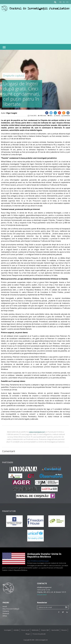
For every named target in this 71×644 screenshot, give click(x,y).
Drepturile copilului (14, 76)
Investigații (8, 630)
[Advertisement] (35, 27)
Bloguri (28, 634)
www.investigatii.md (37, 432)
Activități (16, 630)
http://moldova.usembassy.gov (38, 561)
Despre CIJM (45, 630)
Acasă (5, 606)
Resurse (64, 630)
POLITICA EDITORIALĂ (11, 609)
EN (67, 2)
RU (64, 2)
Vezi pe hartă (42, 594)
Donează (6, 613)
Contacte (6, 611)
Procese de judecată (39, 634)
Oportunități (55, 630)
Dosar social (25, 630)
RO (60, 2)
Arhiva (5, 616)
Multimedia (35, 630)
